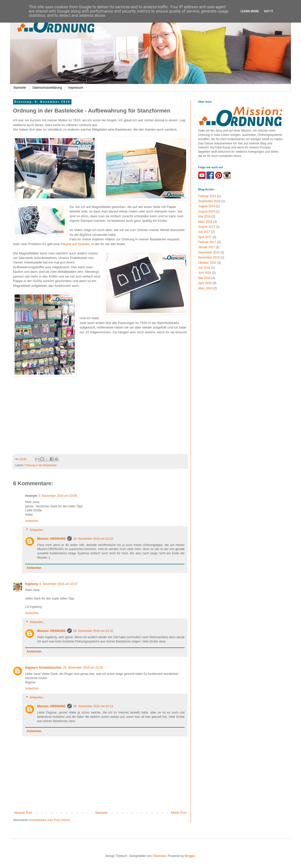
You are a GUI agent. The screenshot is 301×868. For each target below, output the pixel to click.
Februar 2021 (207, 196)
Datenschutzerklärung (47, 88)
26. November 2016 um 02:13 (93, 706)
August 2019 (207, 206)
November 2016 (209, 257)
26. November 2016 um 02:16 (93, 631)
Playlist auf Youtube (75, 244)
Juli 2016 (204, 268)
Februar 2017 (207, 242)
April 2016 (205, 283)
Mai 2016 (204, 278)
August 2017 (207, 227)
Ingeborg (31, 584)
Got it (269, 11)
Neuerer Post (23, 813)
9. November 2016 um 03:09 (58, 496)
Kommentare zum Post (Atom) (50, 820)
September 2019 (209, 201)
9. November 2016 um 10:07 (58, 584)
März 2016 (205, 288)
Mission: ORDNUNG (51, 539)
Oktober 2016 (207, 263)
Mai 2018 (204, 216)
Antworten (32, 521)
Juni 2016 (205, 273)
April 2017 (205, 237)
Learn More (250, 11)
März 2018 (205, 222)
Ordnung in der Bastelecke (41, 465)
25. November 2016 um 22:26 (83, 668)
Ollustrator (159, 856)
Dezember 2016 (209, 252)
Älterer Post (178, 813)
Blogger (190, 856)
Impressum (76, 88)
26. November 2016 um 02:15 (93, 539)
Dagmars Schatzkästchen (43, 668)
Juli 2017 (204, 232)
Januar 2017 (207, 247)
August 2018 (207, 211)
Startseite (20, 88)
